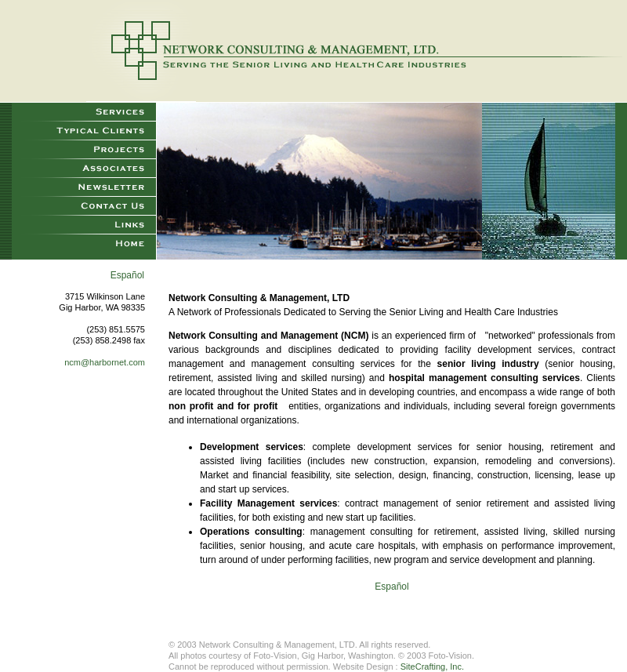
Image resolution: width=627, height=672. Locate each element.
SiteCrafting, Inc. (432, 667)
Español (127, 275)
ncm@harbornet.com (105, 362)
